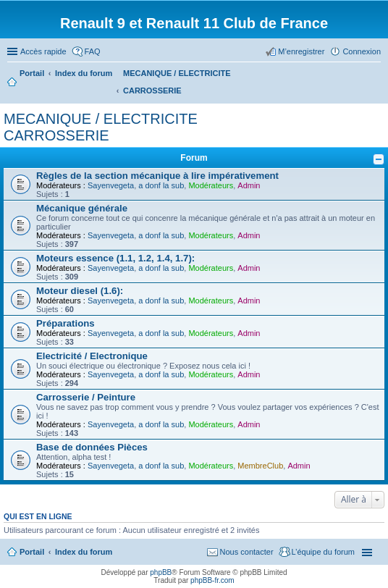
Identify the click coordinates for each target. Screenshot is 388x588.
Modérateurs (211, 185)
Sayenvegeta (111, 185)
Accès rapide (43, 51)
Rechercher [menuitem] (375, 75)
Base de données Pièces (92, 447)
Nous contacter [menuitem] (247, 552)
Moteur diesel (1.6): (80, 291)
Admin (249, 185)
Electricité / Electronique (92, 356)
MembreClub (260, 466)
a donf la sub (161, 185)
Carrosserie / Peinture (86, 397)
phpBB (161, 572)
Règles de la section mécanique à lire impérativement (157, 176)
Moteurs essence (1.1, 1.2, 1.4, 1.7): (115, 258)
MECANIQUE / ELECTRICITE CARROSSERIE (101, 127)
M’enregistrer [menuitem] (301, 51)
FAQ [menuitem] (93, 51)
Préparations (66, 323)
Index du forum (84, 552)
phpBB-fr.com (212, 580)
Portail (32, 73)
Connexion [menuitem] (362, 51)
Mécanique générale (82, 208)
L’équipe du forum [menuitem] (323, 552)
